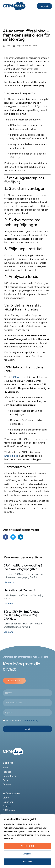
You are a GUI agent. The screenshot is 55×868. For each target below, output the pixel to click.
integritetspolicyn (30, 721)
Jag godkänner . (23, 721)
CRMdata (16, 377)
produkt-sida (11, 456)
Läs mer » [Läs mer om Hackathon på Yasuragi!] (9, 604)
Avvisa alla (27, 862)
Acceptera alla (27, 846)
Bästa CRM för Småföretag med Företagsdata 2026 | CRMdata (22, 615)
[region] (27, 841)
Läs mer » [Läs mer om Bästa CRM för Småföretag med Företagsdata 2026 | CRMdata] (9, 632)
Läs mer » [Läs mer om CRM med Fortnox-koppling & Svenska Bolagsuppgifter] (9, 582)
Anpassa (27, 854)
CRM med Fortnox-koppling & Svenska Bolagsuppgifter (23, 567)
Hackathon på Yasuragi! (19, 590)
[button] (30, 6)
